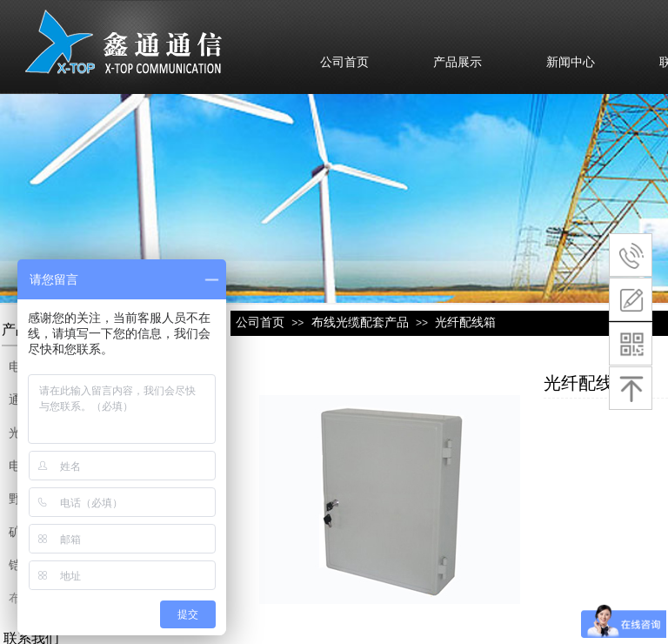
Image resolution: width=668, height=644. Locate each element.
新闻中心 (571, 62)
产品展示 (458, 62)
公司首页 (344, 62)
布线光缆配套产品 (360, 322)
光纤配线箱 (465, 322)
